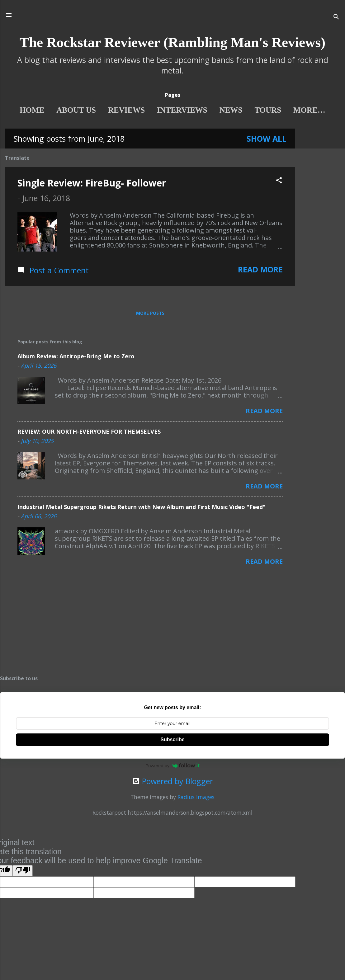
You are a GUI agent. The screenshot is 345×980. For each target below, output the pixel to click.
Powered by (172, 767)
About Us (72, 110)
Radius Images (196, 798)
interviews (178, 110)
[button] (279, 182)
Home (28, 110)
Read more (260, 271)
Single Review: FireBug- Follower (92, 184)
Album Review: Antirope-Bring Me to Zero (76, 357)
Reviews (122, 110)
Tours (263, 110)
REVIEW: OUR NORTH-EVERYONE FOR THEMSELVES (89, 433)
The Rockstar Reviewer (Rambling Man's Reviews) (172, 42)
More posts (150, 314)
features (310, 110)
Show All (267, 140)
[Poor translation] (23, 872)
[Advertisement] (320, 223)
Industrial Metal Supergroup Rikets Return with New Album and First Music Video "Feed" (142, 508)
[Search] (336, 17)
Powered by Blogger (173, 782)
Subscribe (172, 741)
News (226, 110)
